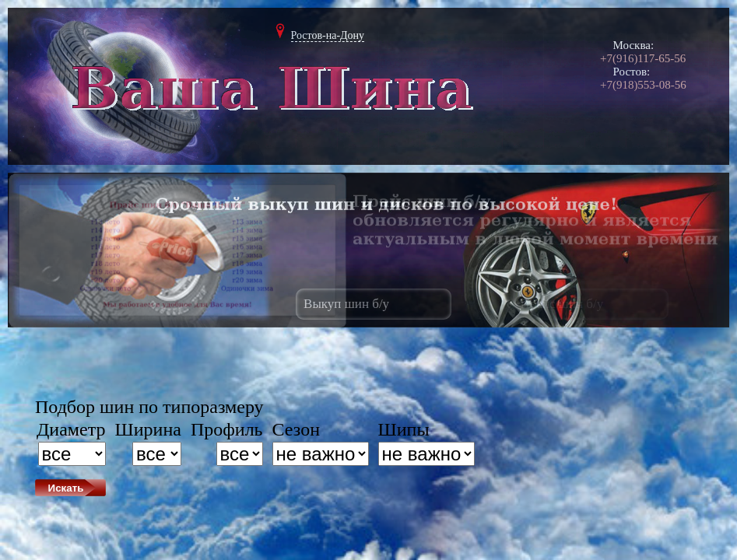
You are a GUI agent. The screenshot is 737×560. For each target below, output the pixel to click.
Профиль (227, 429)
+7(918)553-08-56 (643, 85)
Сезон (296, 429)
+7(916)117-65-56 (643, 58)
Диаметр (71, 429)
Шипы (404, 429)
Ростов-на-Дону (328, 35)
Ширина (148, 429)
